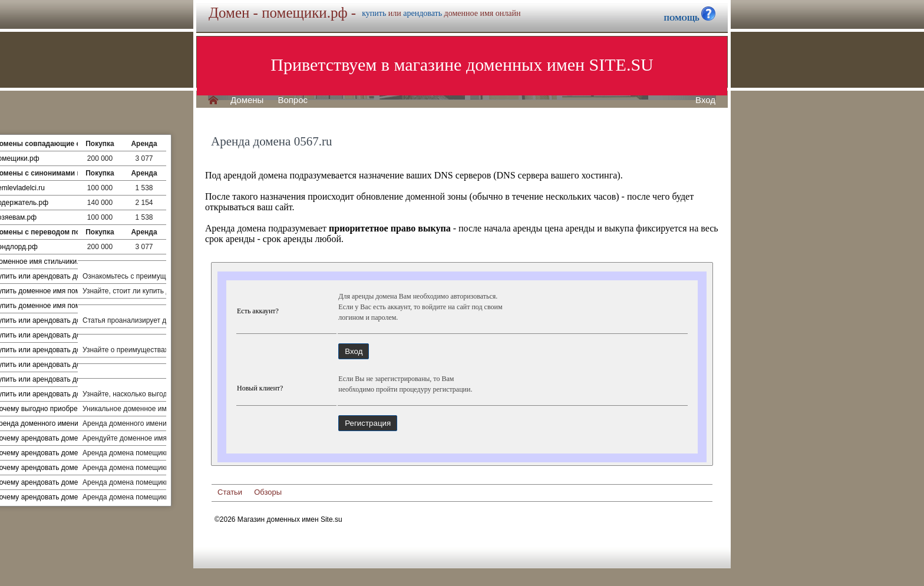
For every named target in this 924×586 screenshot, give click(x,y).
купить (374, 13)
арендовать (423, 13)
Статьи (230, 492)
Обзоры (268, 492)
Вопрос (293, 100)
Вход (705, 100)
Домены (247, 100)
